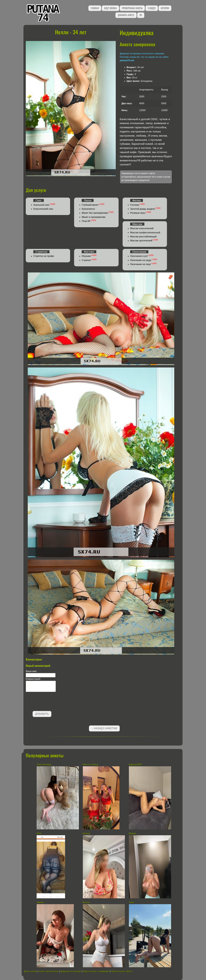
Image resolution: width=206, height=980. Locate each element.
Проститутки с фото (122, 971)
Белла (86, 902)
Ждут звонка (110, 8)
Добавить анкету (126, 15)
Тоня (131, 902)
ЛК (141, 15)
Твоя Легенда (44, 765)
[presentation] (47, 702)
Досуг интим (31, 971)
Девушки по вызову (71, 971)
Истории (165, 8)
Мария (132, 833)
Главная (95, 8)
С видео (152, 8)
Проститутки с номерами (96, 971)
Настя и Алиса (91, 765)
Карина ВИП (135, 765)
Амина (40, 902)
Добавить (42, 714)
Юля (39, 833)
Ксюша (86, 833)
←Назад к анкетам (104, 728)
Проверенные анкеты (132, 8)
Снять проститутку (49, 971)
